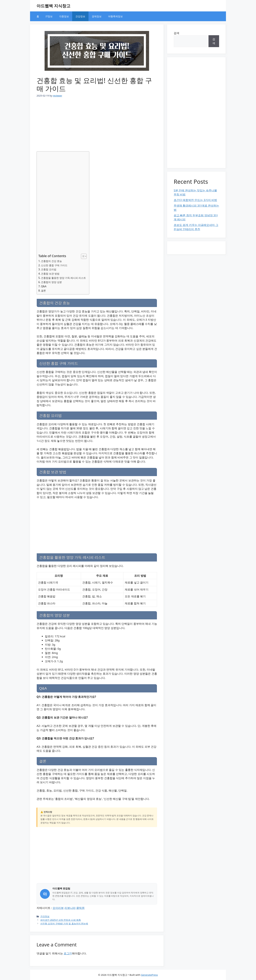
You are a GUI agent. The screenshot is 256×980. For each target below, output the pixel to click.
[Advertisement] (97, 123)
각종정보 (64, 16)
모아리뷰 (58, 908)
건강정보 (80, 16)
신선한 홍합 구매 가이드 (54, 265)
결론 (43, 291)
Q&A (44, 286)
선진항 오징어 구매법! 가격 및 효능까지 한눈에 (64, 924)
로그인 (68, 953)
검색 (176, 33)
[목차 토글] (82, 256)
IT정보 (49, 16)
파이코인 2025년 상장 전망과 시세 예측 (61, 920)
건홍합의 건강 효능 (51, 261)
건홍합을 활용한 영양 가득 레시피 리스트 (63, 278)
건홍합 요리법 (49, 269)
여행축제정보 (115, 16)
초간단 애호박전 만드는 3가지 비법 (195, 200)
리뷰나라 (70, 908)
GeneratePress (149, 975)
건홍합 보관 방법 (50, 274)
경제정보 (97, 16)
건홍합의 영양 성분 (51, 282)
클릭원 (80, 908)
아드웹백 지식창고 (53, 6)
